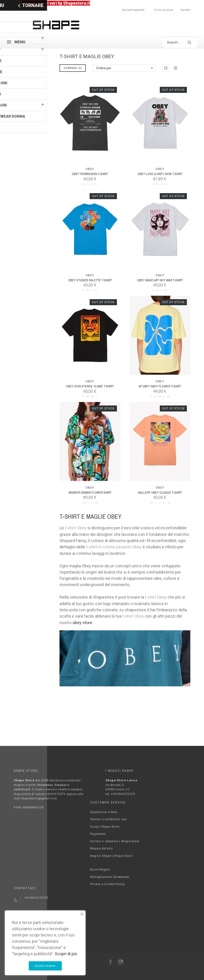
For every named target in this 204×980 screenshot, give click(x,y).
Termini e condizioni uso (108, 819)
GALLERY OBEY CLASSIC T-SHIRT (160, 493)
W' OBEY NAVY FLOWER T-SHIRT (160, 386)
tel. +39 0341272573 (120, 794)
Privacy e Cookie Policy (107, 884)
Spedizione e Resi (104, 812)
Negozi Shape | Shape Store (111, 856)
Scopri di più (66, 954)
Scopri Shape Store (105, 827)
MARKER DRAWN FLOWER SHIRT (90, 493)
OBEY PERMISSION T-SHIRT (90, 174)
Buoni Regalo (100, 869)
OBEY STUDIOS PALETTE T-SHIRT (90, 280)
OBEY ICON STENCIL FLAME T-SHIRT (90, 386)
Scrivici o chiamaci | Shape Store (115, 841)
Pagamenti (98, 834)
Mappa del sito (101, 848)
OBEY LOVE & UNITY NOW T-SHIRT (160, 174)
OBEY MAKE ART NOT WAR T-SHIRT (160, 280)
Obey (90, 169)
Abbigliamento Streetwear (110, 877)
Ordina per (104, 68)
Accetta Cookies (45, 966)
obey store (82, 623)
